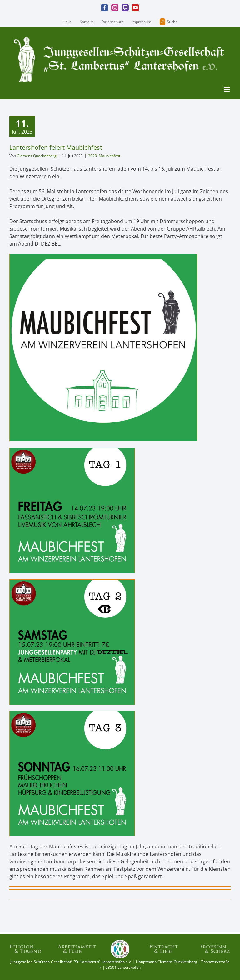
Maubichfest (110, 156)
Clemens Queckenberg (37, 156)
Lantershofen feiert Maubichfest (56, 147)
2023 (92, 156)
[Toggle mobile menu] (227, 89)
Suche (169, 22)
